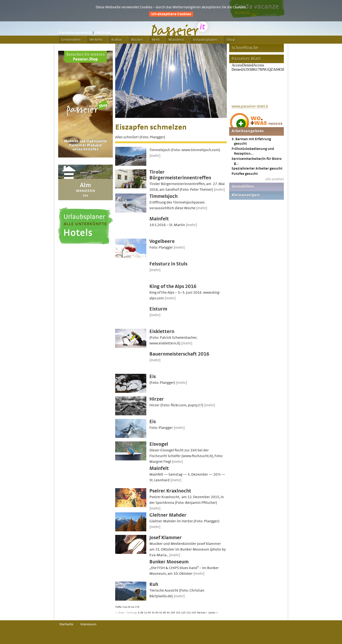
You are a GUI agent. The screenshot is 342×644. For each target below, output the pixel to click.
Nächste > (202, 613)
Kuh (154, 584)
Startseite (66, 624)
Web (156, 40)
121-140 (191, 613)
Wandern (176, 40)
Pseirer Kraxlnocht (170, 491)
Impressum (88, 624)
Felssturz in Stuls (168, 264)
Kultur (117, 40)
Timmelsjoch (164, 196)
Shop (230, 40)
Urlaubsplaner (205, 40)
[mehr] (155, 156)
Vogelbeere (162, 241)
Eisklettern (162, 331)
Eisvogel (159, 444)
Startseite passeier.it (75, 33)
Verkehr (96, 40)
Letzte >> (213, 613)
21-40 (147, 613)
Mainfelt (159, 219)
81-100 (171, 613)
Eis (153, 377)
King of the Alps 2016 (173, 286)
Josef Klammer (166, 538)
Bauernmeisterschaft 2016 (179, 354)
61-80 (163, 613)
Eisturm (158, 309)
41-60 (155, 613)
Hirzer (157, 399)
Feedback (103, 33)
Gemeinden (71, 40)
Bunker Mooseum (169, 562)
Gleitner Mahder (168, 515)
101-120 (181, 613)
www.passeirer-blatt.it (250, 106)
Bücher (137, 40)
